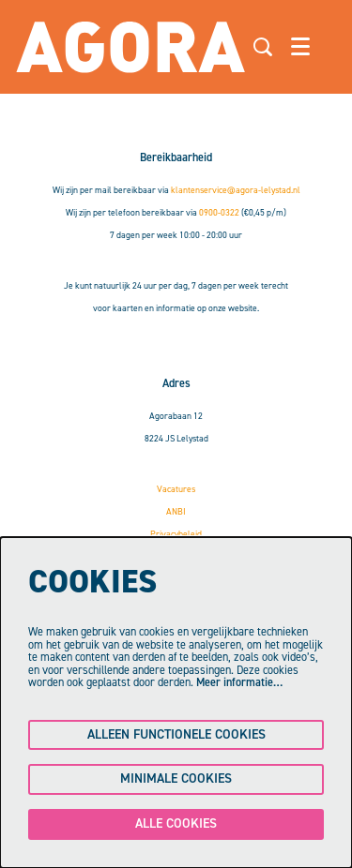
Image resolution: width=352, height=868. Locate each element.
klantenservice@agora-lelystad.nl (236, 190)
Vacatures (176, 489)
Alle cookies (176, 823)
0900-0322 (219, 212)
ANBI (176, 511)
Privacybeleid (176, 534)
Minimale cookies (176, 778)
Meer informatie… (239, 682)
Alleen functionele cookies (176, 734)
